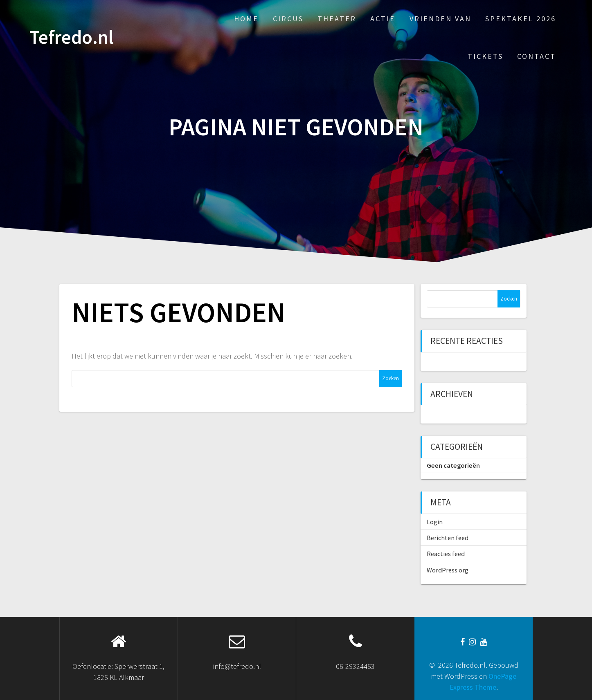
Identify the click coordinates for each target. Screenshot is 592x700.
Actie (383, 19)
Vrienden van (440, 19)
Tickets (485, 56)
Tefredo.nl (71, 37)
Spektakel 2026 (521, 19)
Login (435, 522)
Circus (288, 19)
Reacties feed (446, 554)
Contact (537, 56)
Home (246, 19)
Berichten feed (448, 538)
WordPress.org (448, 570)
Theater (337, 19)
